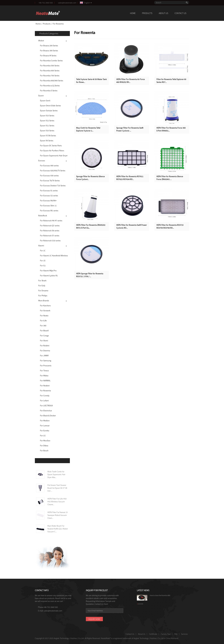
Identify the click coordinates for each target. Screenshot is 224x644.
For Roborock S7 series (50, 236)
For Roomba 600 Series (50, 71)
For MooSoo (45, 441)
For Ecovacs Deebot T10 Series (53, 186)
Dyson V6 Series (47, 141)
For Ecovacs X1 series (49, 191)
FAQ (176, 634)
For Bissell (44, 331)
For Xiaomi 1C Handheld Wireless (54, 256)
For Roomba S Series (49, 91)
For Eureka (45, 431)
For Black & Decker (48, 416)
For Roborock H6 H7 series (51, 221)
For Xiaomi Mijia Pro (48, 271)
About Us (163, 13)
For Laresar (45, 426)
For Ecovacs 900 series (49, 166)
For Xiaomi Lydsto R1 (49, 276)
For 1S (43, 261)
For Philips (43, 296)
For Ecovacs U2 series (49, 196)
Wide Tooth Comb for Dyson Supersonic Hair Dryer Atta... (56, 474)
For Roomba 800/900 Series (52, 81)
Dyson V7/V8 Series (48, 136)
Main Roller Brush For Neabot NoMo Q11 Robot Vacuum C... (57, 529)
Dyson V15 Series (47, 116)
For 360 (43, 326)
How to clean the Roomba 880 (160, 595)
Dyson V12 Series (47, 121)
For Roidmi (45, 346)
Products (147, 13)
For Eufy (42, 286)
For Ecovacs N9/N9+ (48, 201)
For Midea (44, 376)
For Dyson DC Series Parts (51, 146)
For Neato (44, 316)
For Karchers (45, 306)
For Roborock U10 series (50, 241)
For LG (43, 436)
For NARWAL (45, 381)
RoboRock (43, 216)
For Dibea (44, 446)
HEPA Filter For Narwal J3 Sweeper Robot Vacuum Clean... (57, 515)
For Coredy (45, 396)
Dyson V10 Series (47, 131)
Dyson (41, 96)
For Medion (45, 421)
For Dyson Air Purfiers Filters (52, 151)
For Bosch (44, 451)
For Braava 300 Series (49, 51)
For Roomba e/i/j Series (50, 86)
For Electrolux (46, 411)
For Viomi (44, 341)
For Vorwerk (45, 311)
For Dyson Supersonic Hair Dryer (54, 156)
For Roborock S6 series (50, 231)
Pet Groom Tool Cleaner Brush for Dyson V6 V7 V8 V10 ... (57, 488)
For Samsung (46, 361)
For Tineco (44, 371)
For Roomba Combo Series (51, 61)
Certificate (153, 634)
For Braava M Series (48, 56)
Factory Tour (166, 634)
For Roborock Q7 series (50, 226)
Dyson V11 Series (47, 126)
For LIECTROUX (46, 406)
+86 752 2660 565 (46, 3)
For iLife (43, 321)
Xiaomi (41, 246)
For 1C (43, 251)
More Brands (44, 301)
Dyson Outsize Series (49, 111)
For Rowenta (58, 24)
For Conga (44, 336)
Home (133, 13)
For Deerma (45, 351)
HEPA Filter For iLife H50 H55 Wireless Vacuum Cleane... (57, 502)
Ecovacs (42, 161)
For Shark (42, 281)
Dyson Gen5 (45, 101)
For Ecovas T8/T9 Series (50, 181)
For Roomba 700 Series (50, 76)
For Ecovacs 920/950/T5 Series (53, 171)
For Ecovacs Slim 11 (48, 206)
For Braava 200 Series (49, 46)
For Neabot (45, 386)
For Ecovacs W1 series (49, 211)
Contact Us (180, 13)
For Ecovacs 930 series (49, 176)
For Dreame (43, 291)
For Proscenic (46, 366)
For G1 (43, 266)
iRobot (41, 41)
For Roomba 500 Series (50, 66)
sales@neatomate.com (68, 3)
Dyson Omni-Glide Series (50, 106)
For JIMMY (44, 356)
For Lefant (44, 401)
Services (184, 634)
